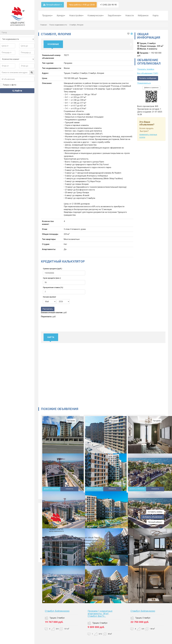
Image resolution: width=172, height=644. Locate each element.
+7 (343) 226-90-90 (108, 5)
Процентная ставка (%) (53, 287)
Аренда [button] (61, 16)
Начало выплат (49, 297)
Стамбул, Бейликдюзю (57, 611)
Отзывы (109, 525)
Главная (43, 25)
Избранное (143, 16)
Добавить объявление (152, 517)
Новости (130, 16)
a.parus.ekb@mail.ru (85, 514)
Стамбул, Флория (76, 25)
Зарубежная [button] (114, 16)
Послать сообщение (148, 78)
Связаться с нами (113, 528)
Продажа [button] (47, 16)
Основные (53, 44)
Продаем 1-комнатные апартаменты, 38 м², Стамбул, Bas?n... (100, 614)
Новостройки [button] (76, 16)
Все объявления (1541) (148, 73)
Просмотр (69, 489)
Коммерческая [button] (96, 16)
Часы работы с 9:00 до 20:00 (82, 5)
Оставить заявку (155, 512)
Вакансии (109, 531)
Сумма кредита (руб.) (52, 269)
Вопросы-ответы (113, 523)
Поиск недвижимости (58, 25)
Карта (156, 16)
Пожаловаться (144, 83)
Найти (17, 91)
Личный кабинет (53, 5)
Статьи (108, 520)
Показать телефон (146, 69)
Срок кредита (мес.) (52, 278)
